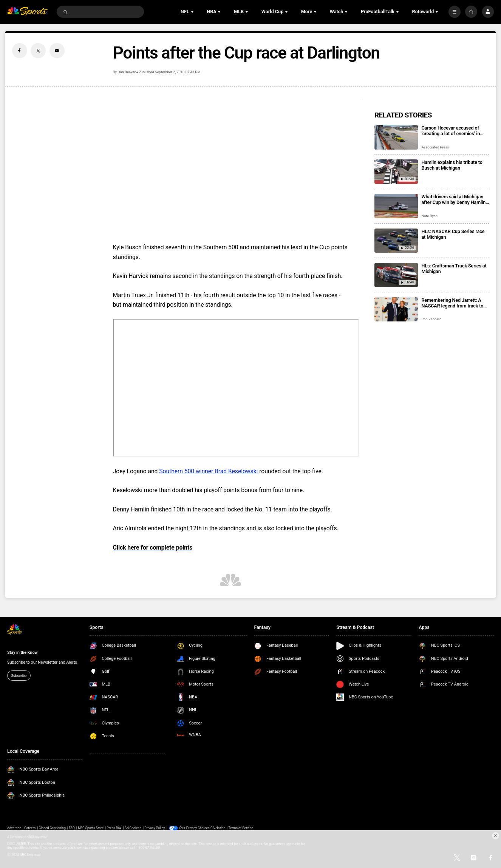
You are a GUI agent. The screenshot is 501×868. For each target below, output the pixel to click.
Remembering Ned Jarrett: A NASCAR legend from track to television (452, 303)
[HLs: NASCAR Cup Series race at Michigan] (396, 241)
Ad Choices (133, 828)
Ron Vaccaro (431, 319)
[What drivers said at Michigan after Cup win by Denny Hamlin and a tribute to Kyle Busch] (396, 206)
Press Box (114, 828)
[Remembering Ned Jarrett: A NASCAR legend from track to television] (396, 310)
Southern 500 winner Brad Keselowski (208, 471)
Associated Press (435, 147)
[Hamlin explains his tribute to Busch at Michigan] (396, 172)
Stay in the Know (22, 653)
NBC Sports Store (91, 828)
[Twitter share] (38, 51)
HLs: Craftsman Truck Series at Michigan (454, 269)
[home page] (27, 12)
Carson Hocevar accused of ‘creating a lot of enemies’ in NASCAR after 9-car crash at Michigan (451, 131)
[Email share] (57, 51)
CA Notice (218, 828)
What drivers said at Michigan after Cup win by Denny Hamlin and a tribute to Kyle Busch (453, 199)
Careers (30, 828)
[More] (455, 12)
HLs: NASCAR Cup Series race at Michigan (453, 234)
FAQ (72, 828)
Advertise (14, 828)
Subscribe (19, 676)
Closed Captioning (52, 828)
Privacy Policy (155, 828)
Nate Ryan (429, 216)
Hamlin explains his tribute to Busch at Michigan (452, 165)
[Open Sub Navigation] (193, 12)
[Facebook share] (20, 51)
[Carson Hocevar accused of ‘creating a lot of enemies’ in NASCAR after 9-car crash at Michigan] (396, 137)
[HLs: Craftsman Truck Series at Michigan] (396, 275)
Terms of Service (241, 828)
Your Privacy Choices (194, 828)
